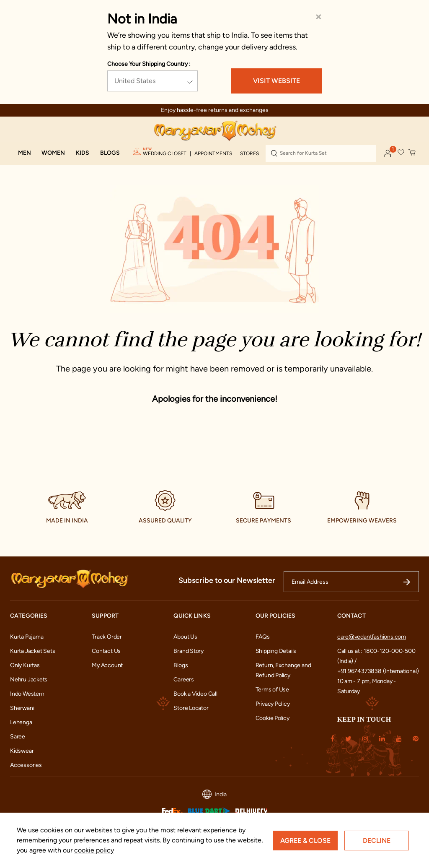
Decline (377, 841)
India (214, 794)
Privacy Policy (273, 704)
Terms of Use (272, 690)
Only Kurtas (25, 665)
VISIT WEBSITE (277, 81)
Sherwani (22, 708)
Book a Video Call (195, 694)
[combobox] (321, 153)
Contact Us (106, 651)
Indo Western (27, 694)
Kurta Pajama (27, 637)
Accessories (26, 765)
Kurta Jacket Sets (32, 651)
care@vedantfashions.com (372, 637)
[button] (25, 153)
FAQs (263, 637)
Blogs (181, 665)
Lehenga (21, 722)
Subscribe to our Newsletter (227, 580)
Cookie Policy (273, 718)
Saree (18, 737)
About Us (185, 637)
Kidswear (22, 751)
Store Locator (191, 708)
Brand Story (189, 651)
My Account (107, 665)
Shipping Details (276, 651)
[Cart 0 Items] (412, 153)
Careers (184, 680)
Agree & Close (305, 841)
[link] (110, 153)
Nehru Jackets (29, 680)
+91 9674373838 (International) (378, 671)
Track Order (107, 637)
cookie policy (94, 850)
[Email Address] (351, 582)
